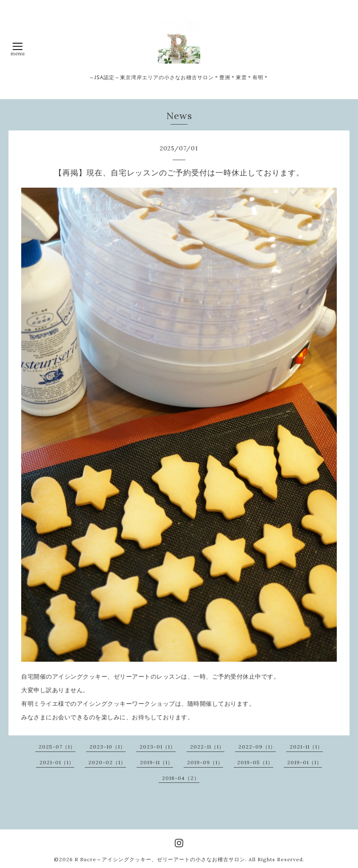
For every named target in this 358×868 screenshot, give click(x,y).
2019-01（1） (305, 762)
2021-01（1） (57, 762)
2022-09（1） (257, 747)
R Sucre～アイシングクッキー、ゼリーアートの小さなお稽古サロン (160, 859)
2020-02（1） (107, 762)
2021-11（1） (306, 747)
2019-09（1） (205, 762)
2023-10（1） (108, 747)
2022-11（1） (207, 747)
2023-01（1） (158, 747)
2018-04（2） (181, 778)
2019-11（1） (157, 762)
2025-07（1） (57, 747)
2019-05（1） (255, 762)
